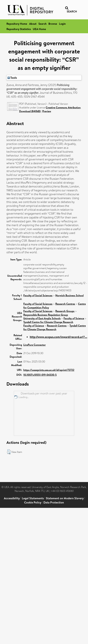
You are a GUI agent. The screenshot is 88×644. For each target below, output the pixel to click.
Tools (12, 78)
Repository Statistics (19, 29)
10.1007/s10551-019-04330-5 (40, 375)
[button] (9, 452)
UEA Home (39, 29)
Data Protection (54, 502)
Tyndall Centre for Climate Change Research (48, 322)
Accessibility (12, 498)
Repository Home (17, 24)
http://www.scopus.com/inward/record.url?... (58, 337)
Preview (47, 111)
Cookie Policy (33, 502)
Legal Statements (33, 498)
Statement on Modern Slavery (65, 498)
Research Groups (65, 311)
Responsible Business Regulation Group (46, 315)
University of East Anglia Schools (42, 318)
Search (42, 24)
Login (62, 24)
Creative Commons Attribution (63, 107)
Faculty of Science (74, 318)
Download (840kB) (30, 111)
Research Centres (65, 304)
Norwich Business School (69, 295)
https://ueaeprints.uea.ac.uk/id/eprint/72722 (49, 370)
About (33, 24)
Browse (53, 24)
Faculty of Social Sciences (38, 295)
